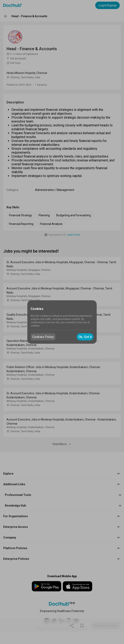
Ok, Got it (85, 337)
